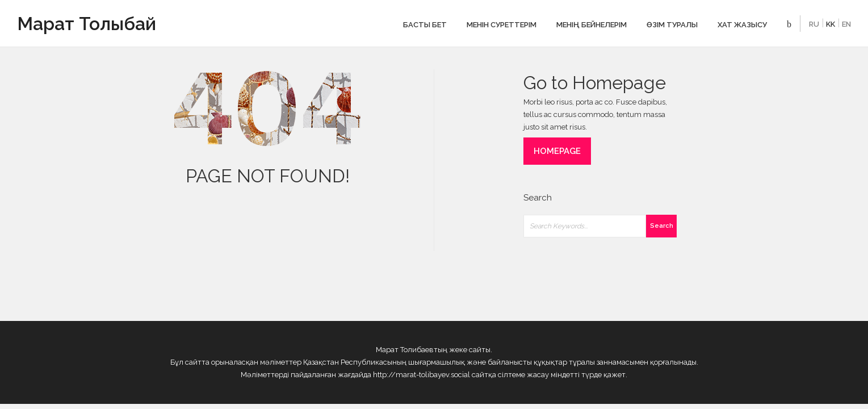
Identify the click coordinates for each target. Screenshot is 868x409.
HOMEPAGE (557, 151)
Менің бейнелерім (592, 25)
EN (846, 24)
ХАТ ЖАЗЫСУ (742, 25)
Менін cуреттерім (502, 25)
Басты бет (425, 25)
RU (814, 24)
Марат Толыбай (87, 24)
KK (831, 24)
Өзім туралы (672, 25)
